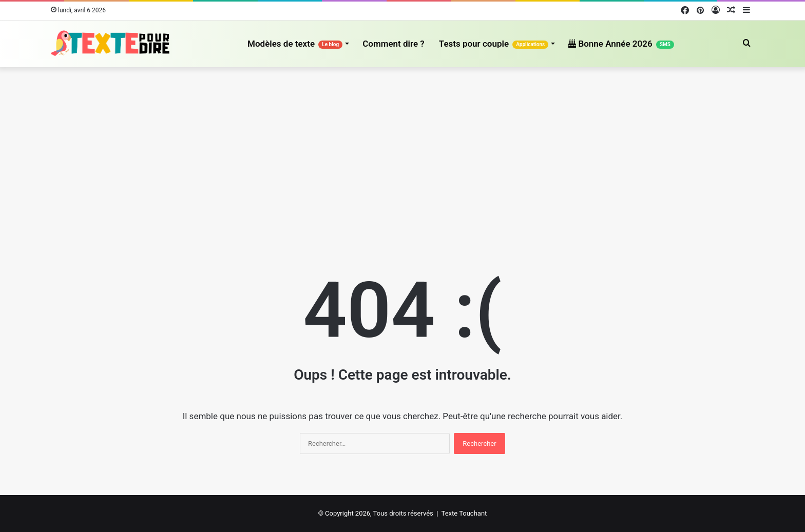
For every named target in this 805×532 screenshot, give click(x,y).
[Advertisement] (402, 154)
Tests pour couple (494, 44)
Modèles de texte (295, 44)
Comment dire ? (394, 44)
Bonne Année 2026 (621, 44)
